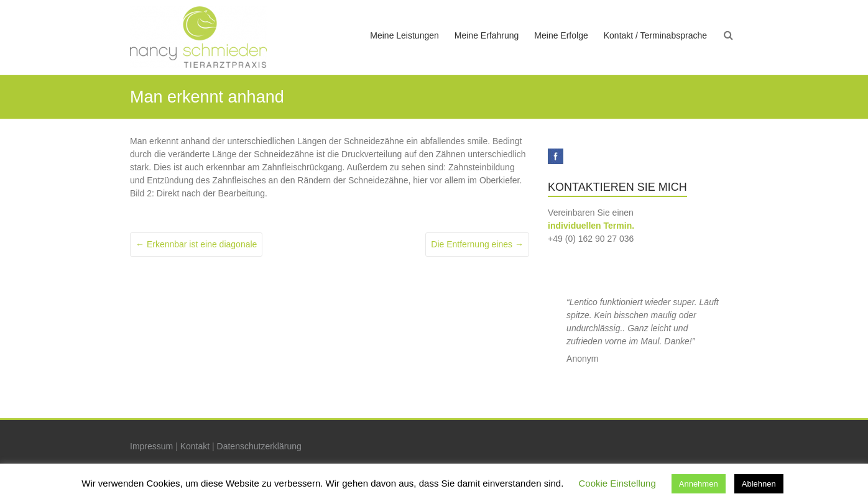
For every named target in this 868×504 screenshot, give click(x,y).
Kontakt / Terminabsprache (655, 35)
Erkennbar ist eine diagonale (196, 244)
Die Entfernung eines (477, 244)
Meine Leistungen (404, 35)
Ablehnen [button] (759, 484)
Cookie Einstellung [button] (617, 483)
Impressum (151, 446)
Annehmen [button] (699, 484)
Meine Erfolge (561, 35)
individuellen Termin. (591, 226)
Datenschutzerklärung (259, 446)
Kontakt (195, 446)
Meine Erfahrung (487, 35)
